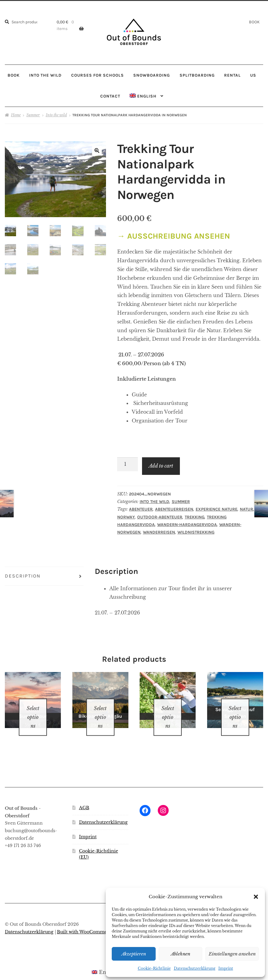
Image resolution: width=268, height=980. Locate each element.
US (253, 75)
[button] (256, 897)
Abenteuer (141, 509)
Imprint (226, 968)
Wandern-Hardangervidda (187, 525)
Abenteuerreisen (174, 509)
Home (16, 115)
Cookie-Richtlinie (154, 968)
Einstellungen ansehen (232, 954)
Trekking (195, 517)
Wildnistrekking (196, 532)
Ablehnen (180, 954)
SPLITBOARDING (197, 75)
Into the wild (56, 115)
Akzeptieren (134, 954)
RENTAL (232, 75)
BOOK (254, 22)
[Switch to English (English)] (105, 964)
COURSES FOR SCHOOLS (98, 75)
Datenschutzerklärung (195, 968)
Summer (33, 115)
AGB (84, 800)
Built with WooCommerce (85, 924)
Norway (126, 517)
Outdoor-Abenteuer (160, 517)
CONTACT (110, 96)
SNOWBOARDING (152, 75)
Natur (246, 509)
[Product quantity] (127, 464)
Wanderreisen (159, 532)
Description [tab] (23, 576)
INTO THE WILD (45, 75)
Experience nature (217, 509)
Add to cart (161, 466)
